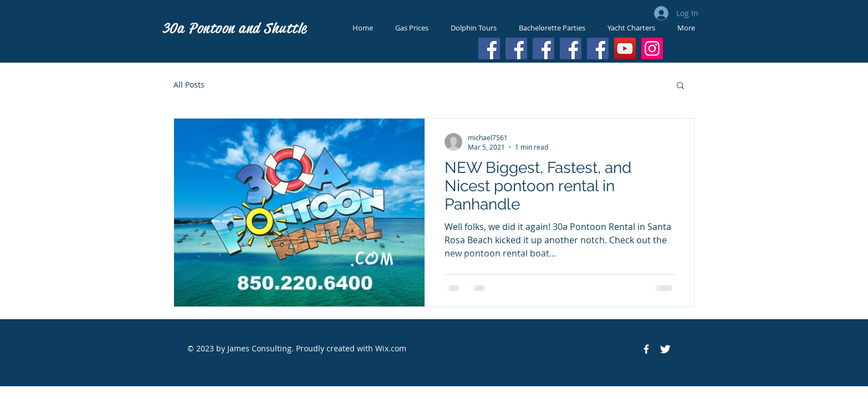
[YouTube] (625, 48)
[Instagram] (652, 48)
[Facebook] (489, 48)
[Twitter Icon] (665, 349)
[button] (680, 86)
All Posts (189, 85)
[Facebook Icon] (646, 349)
